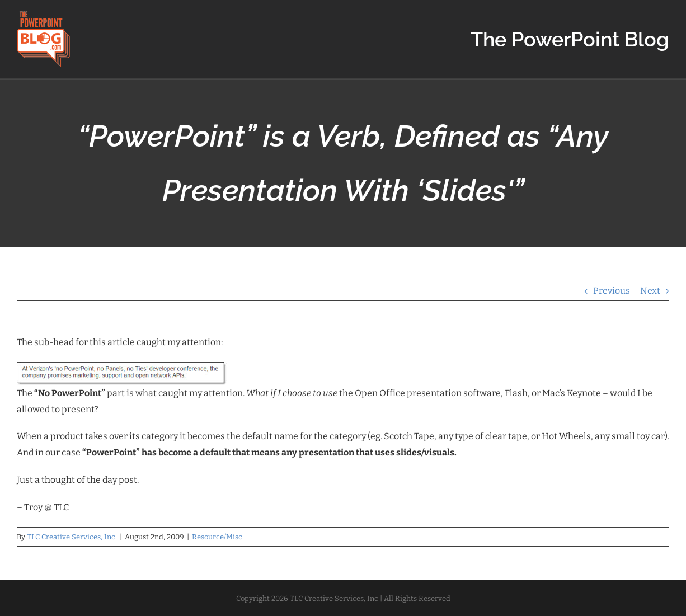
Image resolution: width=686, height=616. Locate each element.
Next (650, 291)
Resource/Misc (217, 537)
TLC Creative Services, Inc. (72, 537)
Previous (612, 291)
